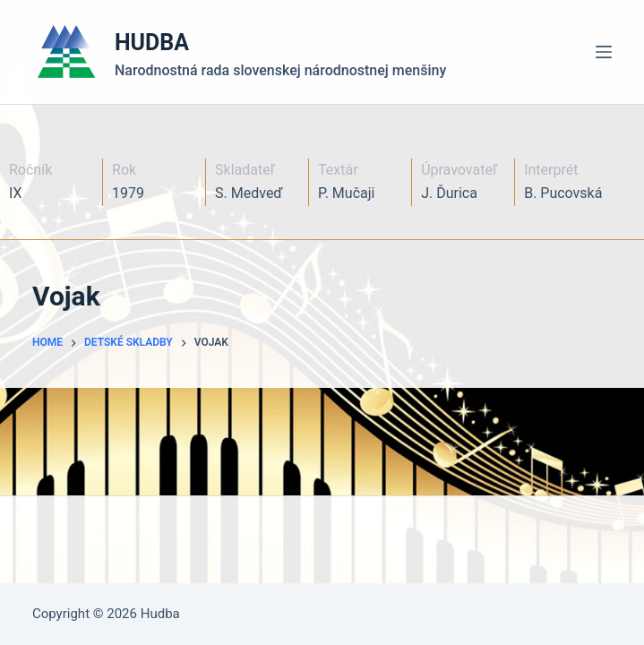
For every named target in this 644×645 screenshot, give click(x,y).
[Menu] (604, 52)
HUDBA (152, 43)
